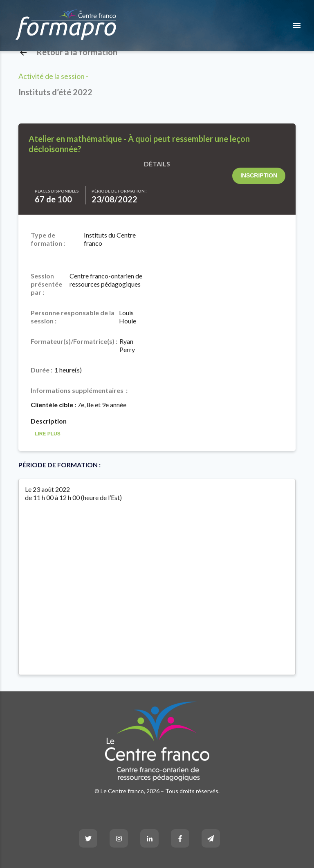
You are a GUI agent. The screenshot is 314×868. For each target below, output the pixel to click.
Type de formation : (48, 239)
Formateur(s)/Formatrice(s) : (74, 341)
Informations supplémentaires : (79, 390)
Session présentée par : (46, 284)
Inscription (259, 175)
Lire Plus (48, 434)
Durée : (41, 370)
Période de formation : (119, 191)
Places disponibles (57, 191)
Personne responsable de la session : (73, 317)
